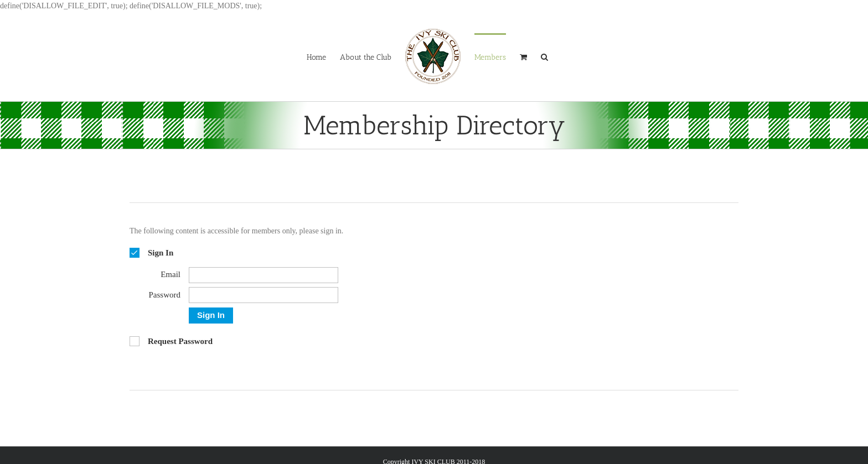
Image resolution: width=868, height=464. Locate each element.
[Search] (544, 56)
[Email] (263, 275)
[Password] (263, 295)
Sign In (211, 315)
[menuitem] (316, 56)
